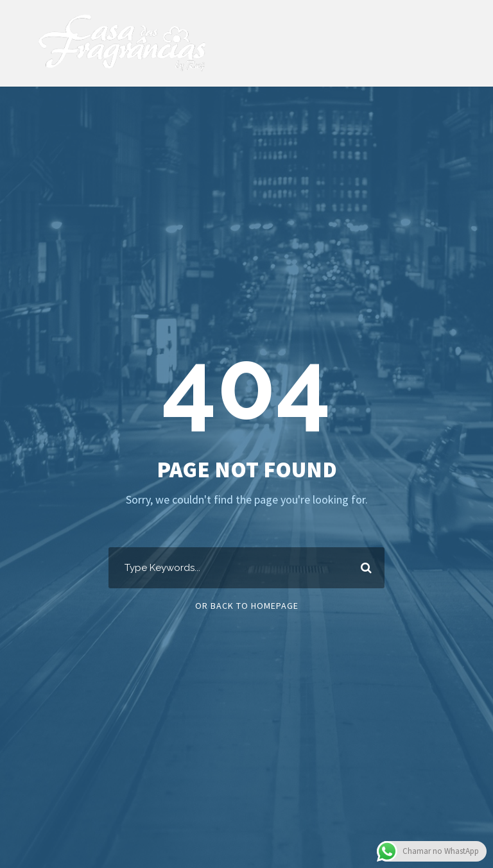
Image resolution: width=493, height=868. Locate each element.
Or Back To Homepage (247, 606)
